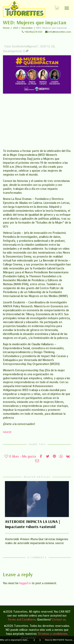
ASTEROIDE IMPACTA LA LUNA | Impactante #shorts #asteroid (32, 524)
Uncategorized (12, 51)
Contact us (59, 620)
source (7, 432)
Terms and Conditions (22, 620)
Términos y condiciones (52, 634)
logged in (25, 583)
